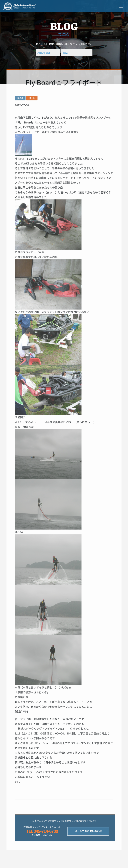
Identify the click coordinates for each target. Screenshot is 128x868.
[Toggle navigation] (121, 6)
